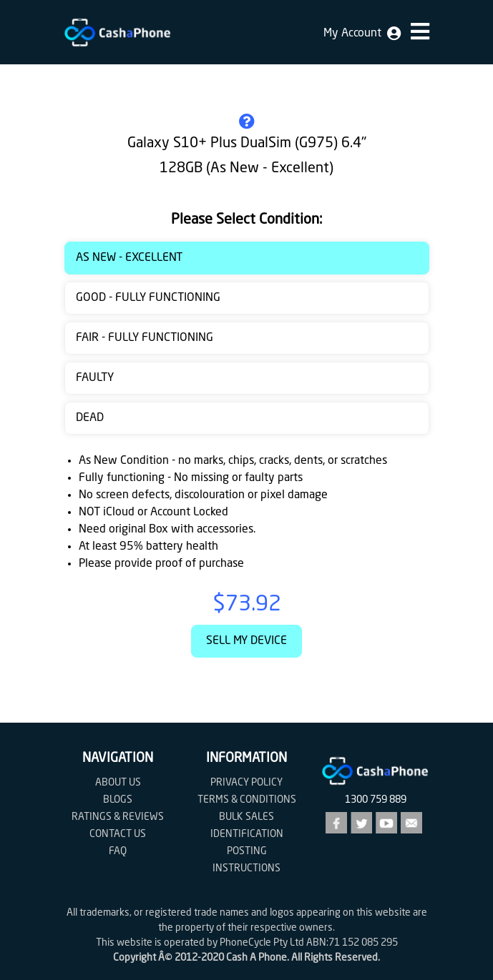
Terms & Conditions (247, 800)
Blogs (118, 800)
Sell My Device (246, 641)
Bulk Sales (246, 817)
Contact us (118, 834)
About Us (118, 783)
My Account (362, 34)
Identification (247, 834)
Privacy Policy (246, 783)
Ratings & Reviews (118, 817)
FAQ (118, 851)
